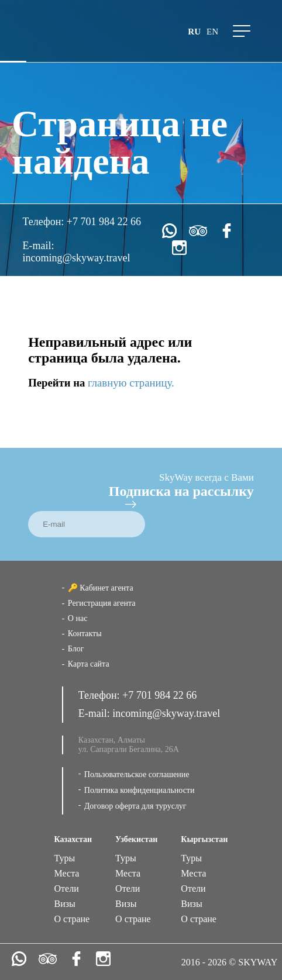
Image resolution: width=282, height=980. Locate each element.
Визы (65, 904)
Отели (67, 888)
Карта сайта (89, 664)
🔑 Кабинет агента (101, 588)
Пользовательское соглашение (137, 774)
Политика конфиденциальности (140, 790)
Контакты (85, 634)
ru (194, 32)
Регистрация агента (102, 603)
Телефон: (45, 222)
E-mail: (39, 246)
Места (67, 873)
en (212, 32)
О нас (78, 618)
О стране (72, 919)
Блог (76, 649)
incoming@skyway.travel (77, 258)
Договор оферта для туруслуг (135, 806)
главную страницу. (131, 383)
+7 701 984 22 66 (104, 222)
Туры (65, 858)
